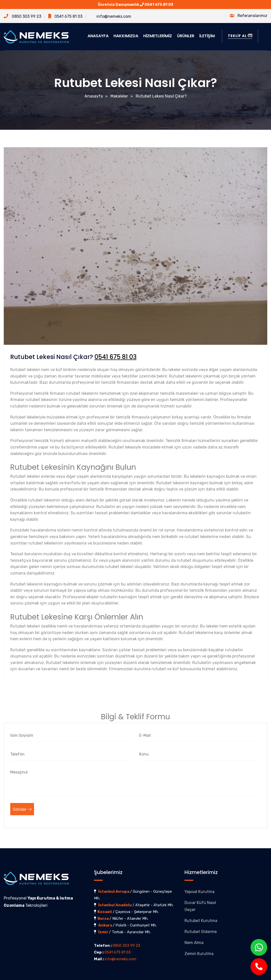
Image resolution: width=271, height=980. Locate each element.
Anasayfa (94, 96)
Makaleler (119, 96)
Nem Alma (194, 943)
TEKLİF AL (240, 36)
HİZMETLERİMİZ (158, 36)
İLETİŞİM (207, 36)
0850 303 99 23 (22, 16)
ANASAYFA (98, 36)
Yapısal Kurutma (199, 892)
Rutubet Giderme (201, 932)
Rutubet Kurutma (201, 921)
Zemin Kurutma (199, 954)
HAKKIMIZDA (126, 36)
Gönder (22, 809)
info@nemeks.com (110, 16)
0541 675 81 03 (159, 4)
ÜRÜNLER (186, 36)
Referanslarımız (248, 16)
